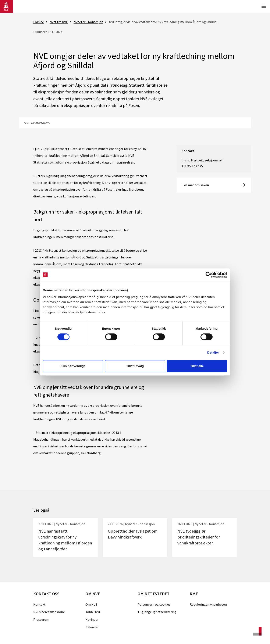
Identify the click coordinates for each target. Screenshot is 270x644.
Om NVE (91, 604)
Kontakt (39, 604)
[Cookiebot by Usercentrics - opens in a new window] (209, 275)
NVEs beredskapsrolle (49, 612)
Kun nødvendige (73, 366)
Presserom (41, 619)
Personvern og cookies (154, 604)
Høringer (92, 619)
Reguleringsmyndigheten (208, 604)
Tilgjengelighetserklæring (157, 612)
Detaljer (213, 352)
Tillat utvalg (135, 366)
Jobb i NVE (93, 612)
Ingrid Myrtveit (192, 160)
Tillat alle (197, 366)
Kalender (92, 627)
